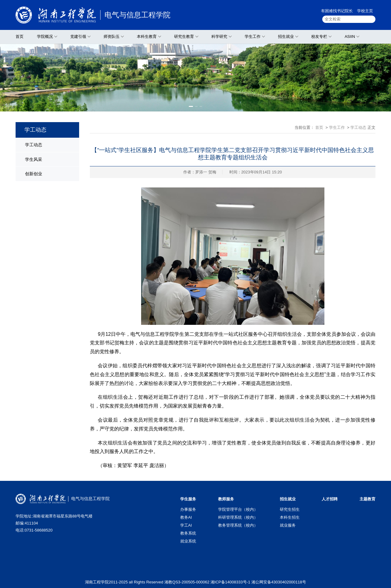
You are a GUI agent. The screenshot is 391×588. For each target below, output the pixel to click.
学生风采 (34, 159)
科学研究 (219, 36)
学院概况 (45, 36)
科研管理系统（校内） (238, 517)
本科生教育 (147, 36)
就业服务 (288, 525)
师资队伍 (111, 36)
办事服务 (188, 509)
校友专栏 (319, 36)
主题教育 (367, 499)
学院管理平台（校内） (238, 509)
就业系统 (188, 541)
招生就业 (286, 36)
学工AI (186, 525)
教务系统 (188, 533)
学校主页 (365, 11)
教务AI (186, 517)
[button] (191, 106)
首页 (20, 36)
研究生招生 (290, 509)
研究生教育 (184, 36)
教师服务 (226, 499)
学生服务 (188, 499)
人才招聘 (330, 499)
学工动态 (34, 145)
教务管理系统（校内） (238, 525)
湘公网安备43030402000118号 (279, 582)
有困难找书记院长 (337, 11)
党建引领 (78, 36)
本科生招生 (290, 517)
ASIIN (350, 36)
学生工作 (253, 36)
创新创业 (34, 174)
